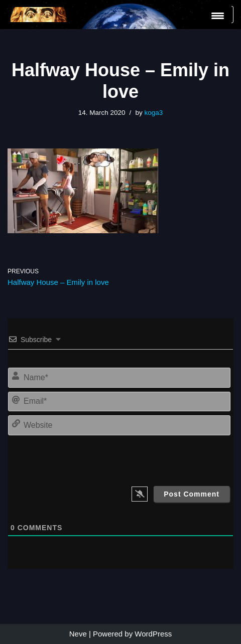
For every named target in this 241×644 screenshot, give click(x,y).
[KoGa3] (38, 15)
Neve (78, 634)
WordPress (153, 634)
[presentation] (162, 458)
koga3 (153, 113)
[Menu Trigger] (218, 15)
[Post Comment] (192, 494)
